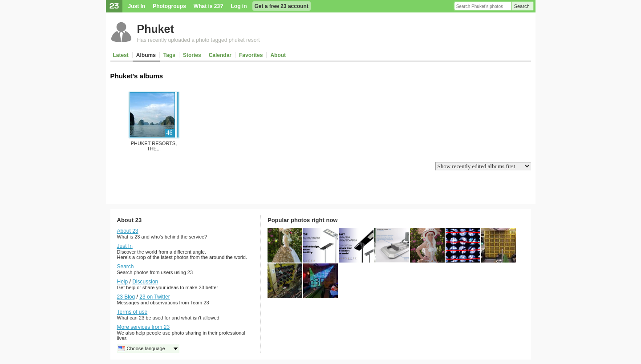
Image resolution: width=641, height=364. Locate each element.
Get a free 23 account (282, 6)
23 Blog (126, 297)
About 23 (128, 231)
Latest (121, 55)
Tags (169, 55)
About (278, 55)
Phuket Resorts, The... (154, 146)
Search (522, 6)
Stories (192, 55)
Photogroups (169, 6)
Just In (137, 6)
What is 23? (209, 6)
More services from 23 (144, 327)
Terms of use (132, 312)
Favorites (251, 55)
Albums (146, 55)
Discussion (145, 282)
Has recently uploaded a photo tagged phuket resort (199, 40)
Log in (239, 6)
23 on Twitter (154, 297)
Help (123, 282)
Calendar (220, 55)
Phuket (156, 29)
